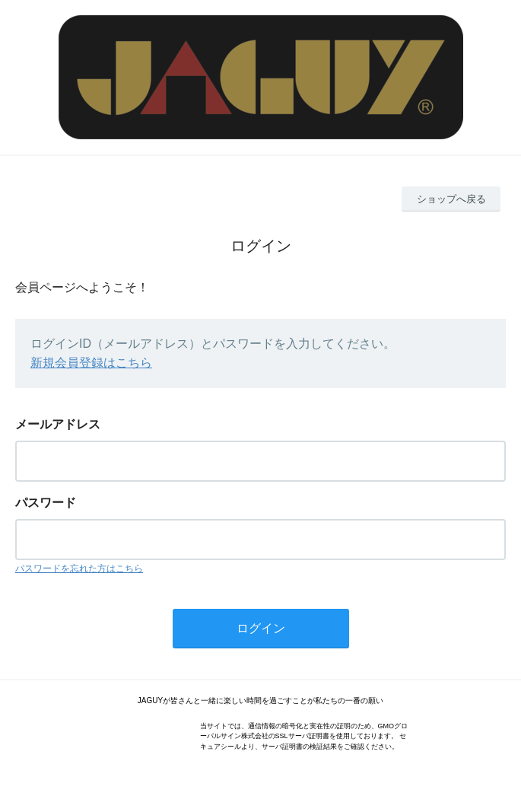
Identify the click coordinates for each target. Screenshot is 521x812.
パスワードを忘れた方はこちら (79, 568)
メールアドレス (58, 424)
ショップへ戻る (451, 199)
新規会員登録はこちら (91, 363)
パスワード (46, 503)
